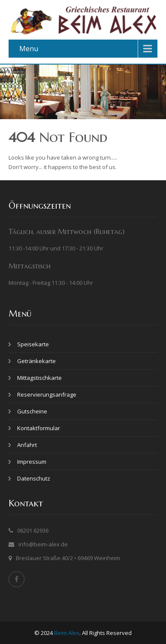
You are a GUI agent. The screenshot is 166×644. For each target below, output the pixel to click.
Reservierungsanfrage (47, 394)
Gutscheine (32, 411)
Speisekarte (33, 344)
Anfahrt (27, 445)
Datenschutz (34, 478)
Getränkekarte (36, 361)
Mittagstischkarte (39, 378)
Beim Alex (67, 633)
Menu (29, 49)
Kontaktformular (39, 428)
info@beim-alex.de (43, 544)
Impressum (32, 462)
